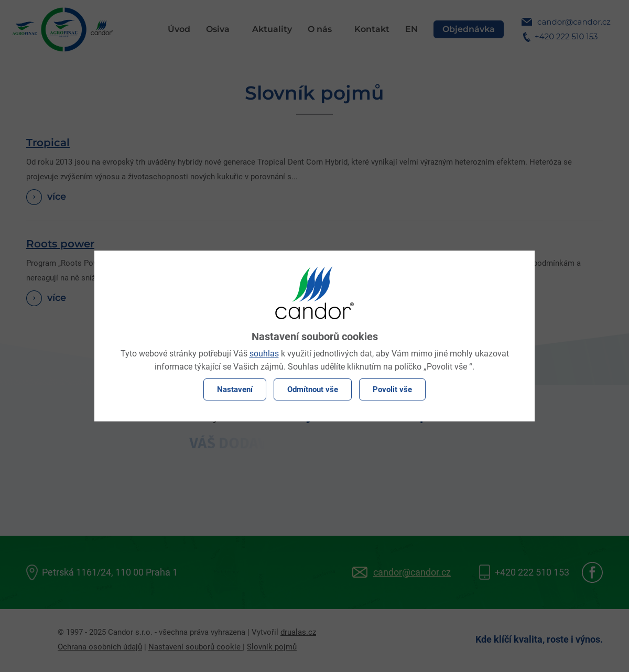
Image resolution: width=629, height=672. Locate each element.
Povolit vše (392, 389)
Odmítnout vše (313, 389)
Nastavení (235, 389)
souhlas (264, 354)
